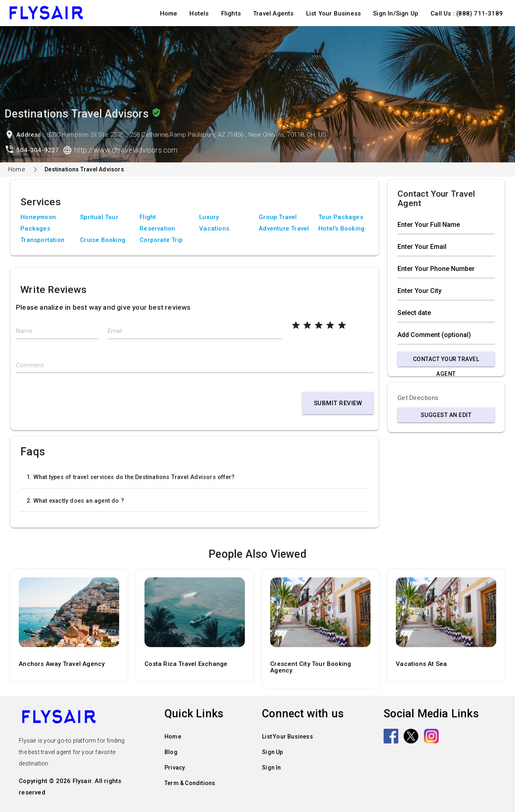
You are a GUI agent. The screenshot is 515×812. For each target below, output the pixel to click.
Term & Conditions (190, 783)
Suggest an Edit (446, 415)
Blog (171, 752)
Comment (30, 365)
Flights (231, 13)
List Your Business (334, 13)
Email (115, 331)
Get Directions (418, 398)
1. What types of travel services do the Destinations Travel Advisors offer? (131, 477)
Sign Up (272, 752)
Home (169, 13)
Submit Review (338, 403)
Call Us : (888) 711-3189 (467, 13)
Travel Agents (273, 13)
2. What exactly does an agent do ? (75, 501)
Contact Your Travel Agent (446, 361)
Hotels (199, 13)
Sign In (271, 767)
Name (24, 331)
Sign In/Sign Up (396, 13)
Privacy (175, 767)
